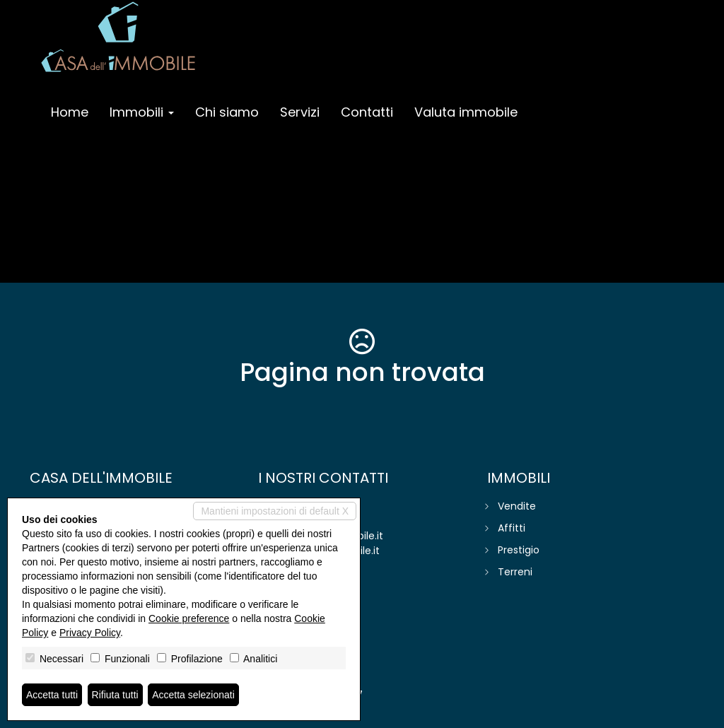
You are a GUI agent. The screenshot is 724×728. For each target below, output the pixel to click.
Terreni (515, 572)
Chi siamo (227, 112)
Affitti (512, 528)
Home (70, 112)
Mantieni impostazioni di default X (275, 511)
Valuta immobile (466, 112)
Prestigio (519, 550)
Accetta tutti (52, 695)
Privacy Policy (90, 633)
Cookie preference (189, 618)
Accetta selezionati (193, 695)
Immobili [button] (142, 112)
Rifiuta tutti (115, 695)
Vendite (517, 506)
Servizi (300, 112)
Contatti (367, 112)
